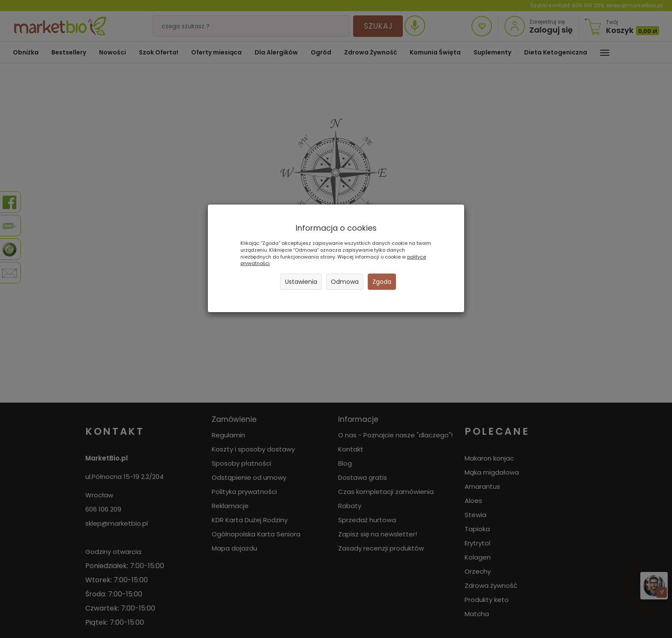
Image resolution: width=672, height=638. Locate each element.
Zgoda (382, 282)
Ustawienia (301, 282)
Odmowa (345, 282)
